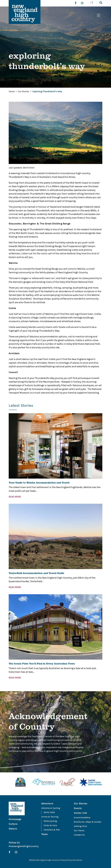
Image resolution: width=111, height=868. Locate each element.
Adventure (47, 803)
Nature (13, 829)
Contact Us (79, 835)
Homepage (15, 819)
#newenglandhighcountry (24, 846)
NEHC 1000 (49, 812)
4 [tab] (57, 791)
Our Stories (24, 91)
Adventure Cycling (51, 808)
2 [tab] (52, 791)
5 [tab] (59, 791)
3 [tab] (54, 791)
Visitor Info (80, 813)
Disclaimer (78, 860)
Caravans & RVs (52, 830)
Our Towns (79, 830)
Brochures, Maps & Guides (88, 822)
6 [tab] (62, 791)
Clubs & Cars (50, 825)
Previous (7, 783)
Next (104, 783)
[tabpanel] (20, 783)
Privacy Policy (66, 860)
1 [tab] (49, 791)
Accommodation (82, 817)
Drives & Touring (50, 817)
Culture (13, 824)
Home (12, 91)
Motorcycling (50, 821)
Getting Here (80, 826)
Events (78, 808)
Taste (44, 834)
